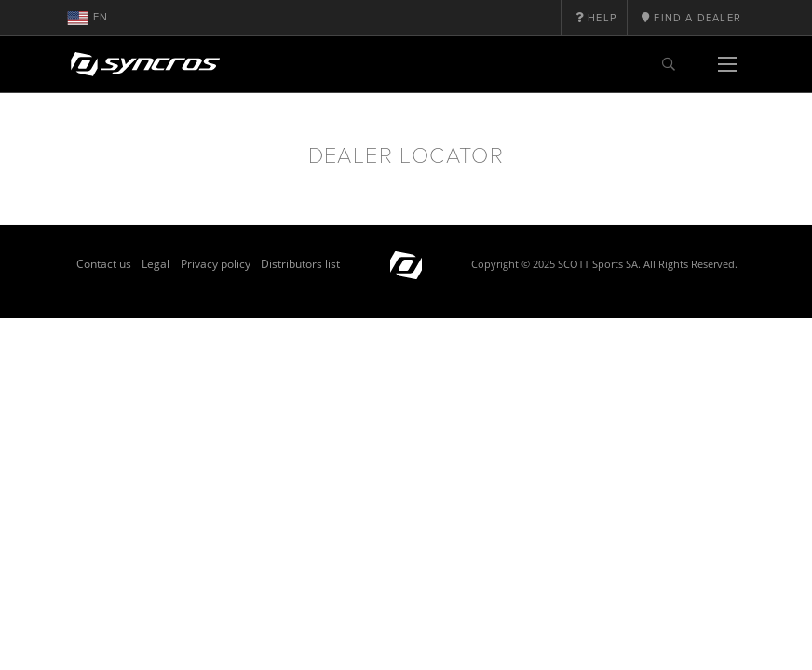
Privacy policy (216, 264)
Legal (156, 264)
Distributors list (300, 264)
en (88, 18)
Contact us (104, 264)
